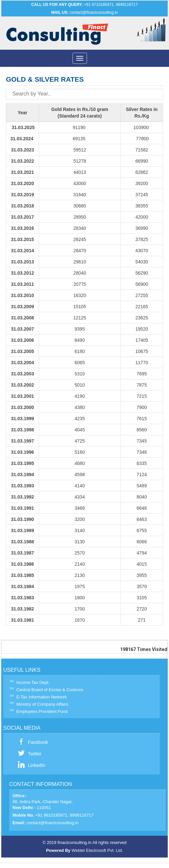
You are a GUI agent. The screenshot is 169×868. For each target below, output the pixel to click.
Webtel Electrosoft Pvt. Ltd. (97, 850)
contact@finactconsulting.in (94, 13)
